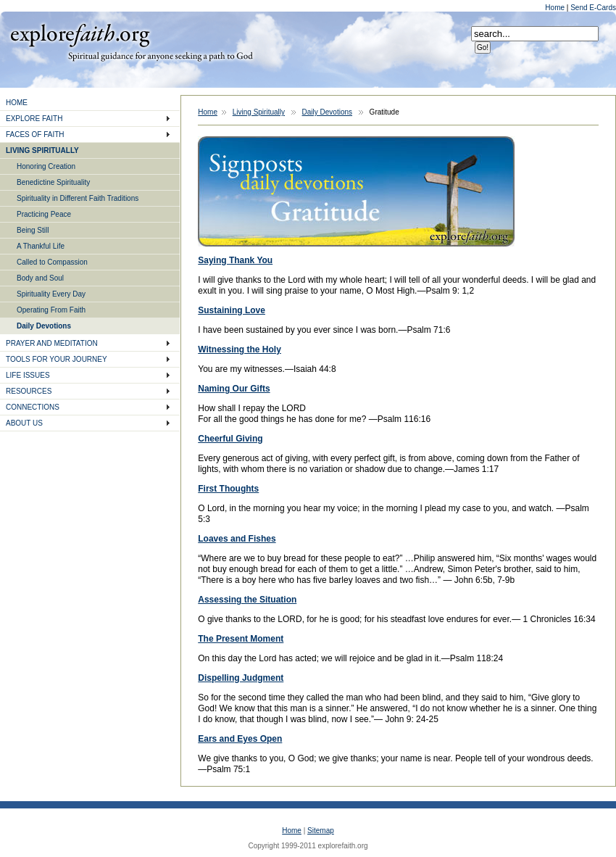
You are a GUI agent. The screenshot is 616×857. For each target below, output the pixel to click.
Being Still (33, 230)
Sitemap (321, 831)
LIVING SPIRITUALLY (42, 150)
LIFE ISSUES (28, 375)
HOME (17, 103)
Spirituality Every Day (51, 294)
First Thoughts (228, 489)
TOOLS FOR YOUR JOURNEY (57, 359)
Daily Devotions (44, 326)
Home (555, 8)
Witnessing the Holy (240, 349)
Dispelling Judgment (241, 678)
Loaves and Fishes (237, 539)
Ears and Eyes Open (240, 739)
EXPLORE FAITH (34, 119)
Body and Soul (40, 278)
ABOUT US (24, 423)
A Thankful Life (41, 246)
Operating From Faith (51, 310)
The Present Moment (241, 639)
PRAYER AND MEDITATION (52, 343)
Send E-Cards (593, 8)
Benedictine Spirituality (53, 182)
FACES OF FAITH (35, 134)
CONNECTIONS (33, 407)
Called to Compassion (52, 262)
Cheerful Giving (230, 439)
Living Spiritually (259, 112)
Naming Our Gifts (234, 389)
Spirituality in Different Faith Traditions (78, 198)
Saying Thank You (235, 260)
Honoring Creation (46, 166)
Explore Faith (80, 34)
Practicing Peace (44, 214)
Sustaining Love (232, 310)
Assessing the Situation (247, 600)
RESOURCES (29, 391)
